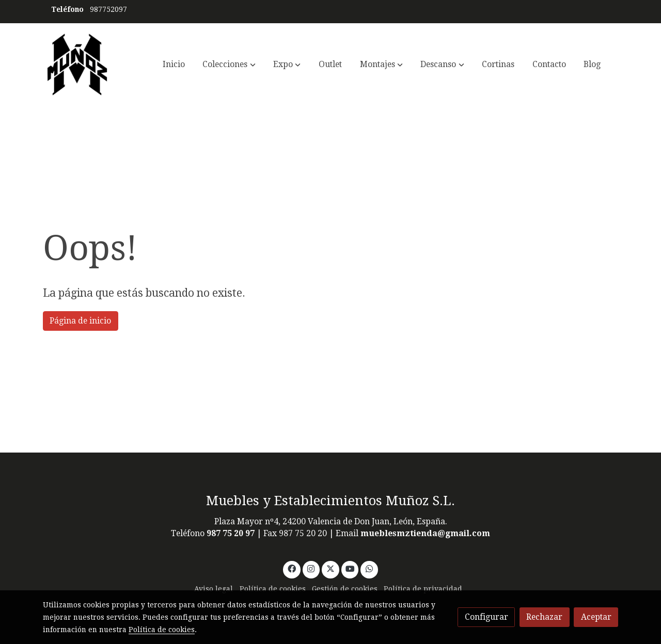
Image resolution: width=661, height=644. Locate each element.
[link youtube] (350, 568)
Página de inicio (80, 321)
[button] (229, 65)
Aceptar (596, 617)
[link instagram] (311, 568)
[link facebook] (292, 568)
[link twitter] (331, 568)
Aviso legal (214, 589)
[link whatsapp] (369, 568)
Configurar (486, 617)
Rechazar (544, 617)
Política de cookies (273, 589)
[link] (77, 65)
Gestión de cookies (345, 589)
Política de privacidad (423, 589)
